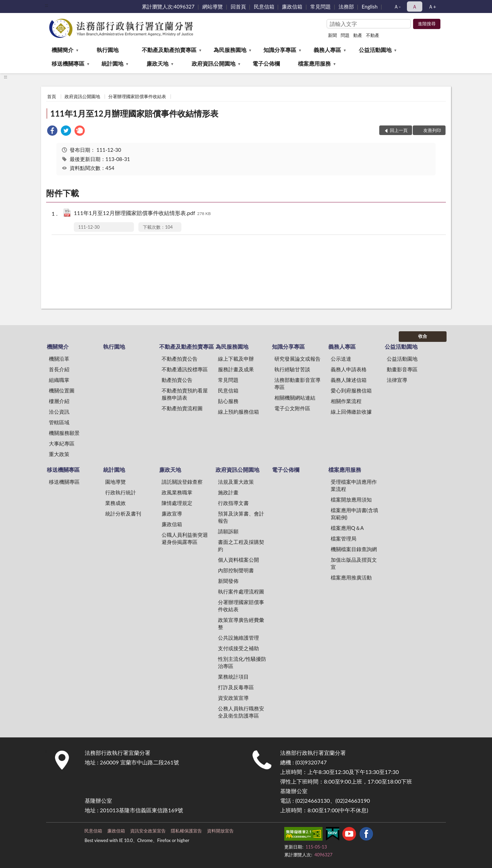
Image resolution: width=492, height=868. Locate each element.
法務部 (346, 6)
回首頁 (238, 6)
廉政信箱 (292, 6)
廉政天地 (158, 63)
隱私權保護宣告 (186, 831)
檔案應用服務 (314, 63)
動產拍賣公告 (177, 380)
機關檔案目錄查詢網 (354, 549)
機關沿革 (59, 359)
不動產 (373, 35)
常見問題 (320, 6)
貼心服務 (228, 401)
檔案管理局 (344, 538)
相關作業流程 (346, 401)
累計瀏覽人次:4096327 (168, 6)
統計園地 (112, 63)
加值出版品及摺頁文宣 (354, 563)
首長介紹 (59, 369)
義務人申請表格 (349, 369)
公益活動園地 (375, 50)
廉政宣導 (172, 513)
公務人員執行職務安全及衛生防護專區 (241, 712)
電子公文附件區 (292, 408)
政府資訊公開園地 (214, 63)
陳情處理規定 (177, 503)
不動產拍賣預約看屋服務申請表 (185, 394)
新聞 (332, 35)
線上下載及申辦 (236, 359)
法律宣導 (397, 380)
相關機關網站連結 (295, 398)
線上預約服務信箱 (238, 412)
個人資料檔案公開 (238, 560)
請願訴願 (228, 531)
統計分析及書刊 (123, 513)
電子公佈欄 (266, 63)
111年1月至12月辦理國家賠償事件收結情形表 (134, 113)
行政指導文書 (233, 503)
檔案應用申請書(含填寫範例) (354, 514)
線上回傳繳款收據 (351, 412)
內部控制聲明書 (236, 570)
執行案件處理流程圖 (241, 591)
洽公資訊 (59, 412)
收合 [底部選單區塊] (423, 336)
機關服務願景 (64, 433)
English (370, 6)
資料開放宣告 (220, 831)
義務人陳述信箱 (349, 380)
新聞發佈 (228, 581)
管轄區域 (59, 422)
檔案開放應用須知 (351, 499)
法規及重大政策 (236, 482)
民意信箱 (264, 6)
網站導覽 (213, 6)
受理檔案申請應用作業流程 (354, 485)
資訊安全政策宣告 (148, 831)
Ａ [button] (415, 6)
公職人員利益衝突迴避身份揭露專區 (185, 538)
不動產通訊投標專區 (185, 369)
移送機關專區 (68, 63)
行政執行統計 (121, 492)
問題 (345, 35)
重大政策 (59, 454)
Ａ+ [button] (432, 6)
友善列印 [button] (432, 130)
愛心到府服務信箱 (351, 390)
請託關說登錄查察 (182, 482)
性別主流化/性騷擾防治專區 (242, 662)
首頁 (52, 96)
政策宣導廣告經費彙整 (241, 623)
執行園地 (108, 50)
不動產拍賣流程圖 (182, 408)
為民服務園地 (230, 50)
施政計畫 (228, 492)
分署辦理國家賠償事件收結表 (137, 96)
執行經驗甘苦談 (292, 369)
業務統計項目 (233, 677)
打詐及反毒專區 (236, 687)
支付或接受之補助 (238, 648)
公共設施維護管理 (238, 638)
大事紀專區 (62, 443)
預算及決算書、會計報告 (241, 517)
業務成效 (115, 503)
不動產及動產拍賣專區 (169, 50)
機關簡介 (63, 50)
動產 (358, 35)
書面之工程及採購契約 (241, 545)
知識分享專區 (280, 50)
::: (46, 5)
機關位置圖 (62, 390)
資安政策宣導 (233, 698)
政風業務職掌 (177, 492)
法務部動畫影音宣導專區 (297, 383)
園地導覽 (115, 482)
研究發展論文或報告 (297, 359)
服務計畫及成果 (236, 369)
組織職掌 (59, 380)
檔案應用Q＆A (347, 528)
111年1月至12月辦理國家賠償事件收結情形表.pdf (142, 213)
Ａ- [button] (397, 6)
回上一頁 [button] (399, 130)
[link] (52, 131)
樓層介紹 (59, 401)
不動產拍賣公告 (180, 359)
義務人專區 (327, 50)
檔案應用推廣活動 (351, 577)
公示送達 (341, 359)
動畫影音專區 (402, 369)
